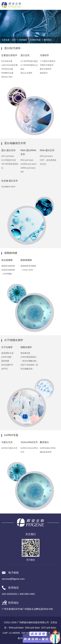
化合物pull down (8, 187)
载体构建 (5, 361)
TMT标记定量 (7, 69)
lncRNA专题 (36, 40)
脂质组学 (44, 73)
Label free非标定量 (10, 65)
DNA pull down (46, 156)
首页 (14, 40)
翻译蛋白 (48, 40)
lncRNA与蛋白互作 (10, 448)
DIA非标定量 (7, 61)
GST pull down (8, 156)
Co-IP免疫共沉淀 (9, 160)
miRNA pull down (28, 168)
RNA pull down (27, 160)
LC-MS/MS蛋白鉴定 (29, 61)
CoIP (5, 633)
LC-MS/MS (14, 633)
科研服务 (23, 40)
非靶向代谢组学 (47, 65)
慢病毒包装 (25, 353)
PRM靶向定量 (7, 73)
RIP (22, 172)
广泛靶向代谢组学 (48, 61)
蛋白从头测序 (26, 73)
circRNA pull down (28, 164)
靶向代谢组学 (46, 69)
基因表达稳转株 (8, 266)
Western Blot (7, 77)
